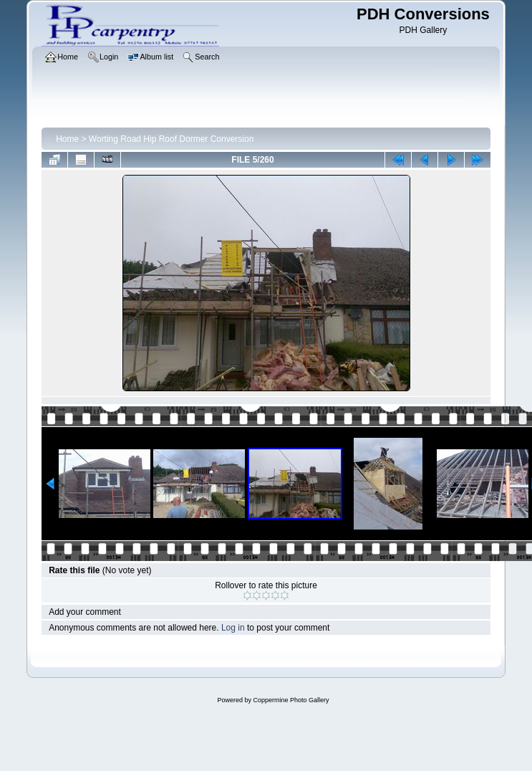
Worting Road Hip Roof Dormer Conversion (171, 139)
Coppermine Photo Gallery (291, 700)
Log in (233, 628)
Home (67, 139)
